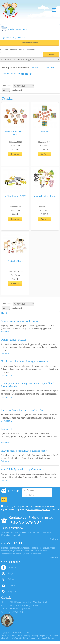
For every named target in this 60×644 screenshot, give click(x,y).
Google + (12, 591)
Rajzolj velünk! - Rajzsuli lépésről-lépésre (23, 410)
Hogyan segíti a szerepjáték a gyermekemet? (24, 451)
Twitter (11, 579)
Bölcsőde (12, 635)
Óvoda (3, 635)
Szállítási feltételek (27, 50)
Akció (26, 635)
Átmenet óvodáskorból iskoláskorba (19, 321)
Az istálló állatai (15, 261)
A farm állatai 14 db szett (45, 196)
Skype (10, 573)
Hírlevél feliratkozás (29, 43)
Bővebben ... (7, 332)
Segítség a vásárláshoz (19, 638)
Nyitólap (6, 68)
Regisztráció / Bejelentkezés (13, 38)
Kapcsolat (44, 635)
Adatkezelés (35, 638)
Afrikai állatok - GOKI (15, 196)
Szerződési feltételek (9, 50)
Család (20, 635)
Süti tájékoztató (48, 638)
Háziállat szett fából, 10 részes (15, 133)
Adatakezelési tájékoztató (39, 510)
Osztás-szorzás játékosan (14, 340)
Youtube (11, 585)
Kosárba (15, 154)
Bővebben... (54, 539)
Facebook (12, 567)
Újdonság (34, 635)
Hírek (4, 313)
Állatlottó (45, 132)
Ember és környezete (21, 68)
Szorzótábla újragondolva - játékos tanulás (23, 469)
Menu (54, 10)
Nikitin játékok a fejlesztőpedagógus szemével (25, 361)
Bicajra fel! (7, 429)
